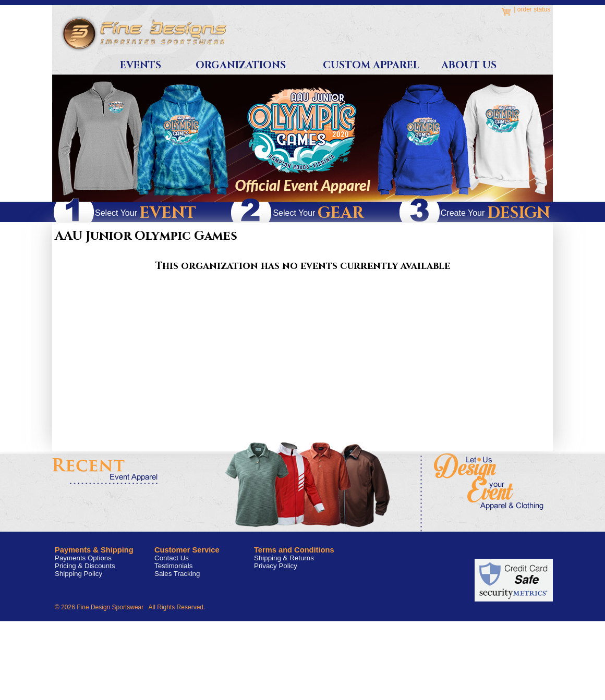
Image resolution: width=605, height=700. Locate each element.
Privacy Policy (276, 566)
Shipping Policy (78, 574)
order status (534, 9)
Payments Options (83, 558)
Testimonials (173, 566)
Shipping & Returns (284, 558)
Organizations (241, 65)
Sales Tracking (177, 574)
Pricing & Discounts (85, 566)
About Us (469, 65)
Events (141, 65)
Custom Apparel (371, 65)
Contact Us (172, 558)
